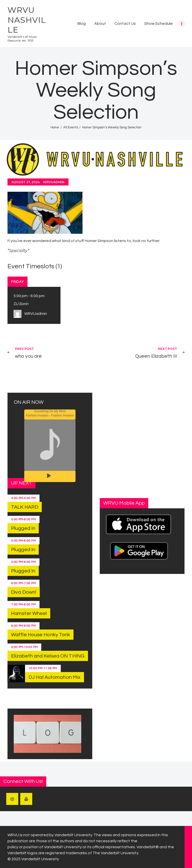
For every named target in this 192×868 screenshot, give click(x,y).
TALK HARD (25, 507)
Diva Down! (24, 592)
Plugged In (23, 528)
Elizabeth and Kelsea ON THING (48, 656)
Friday (17, 282)
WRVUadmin (54, 182)
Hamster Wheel (29, 613)
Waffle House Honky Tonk (40, 635)
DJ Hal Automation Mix (54, 677)
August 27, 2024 (26, 182)
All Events (71, 127)
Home (55, 127)
